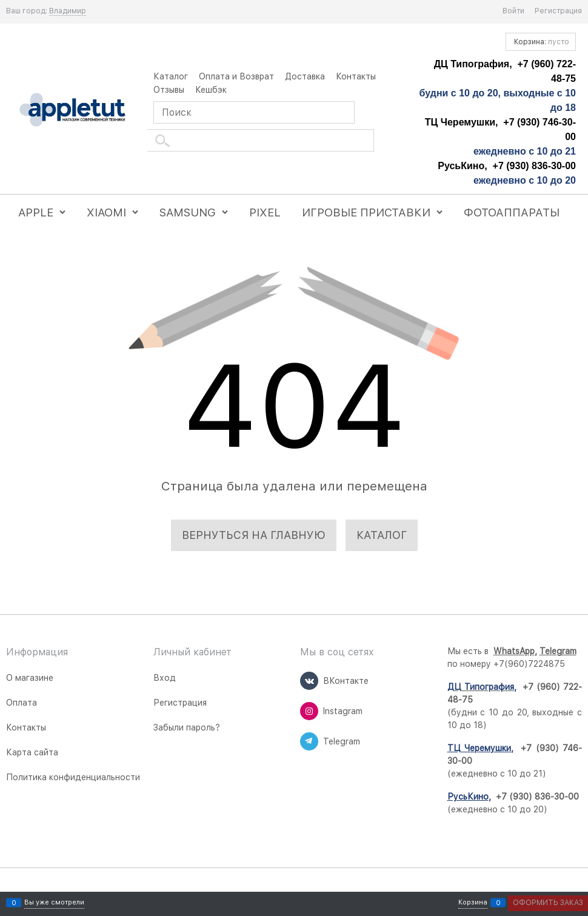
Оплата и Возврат (236, 76)
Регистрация (558, 11)
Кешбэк (211, 90)
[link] (68, 11)
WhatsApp (514, 651)
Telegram (558, 651)
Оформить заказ (548, 903)
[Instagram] (309, 711)
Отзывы (169, 90)
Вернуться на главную (254, 535)
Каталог (171, 76)
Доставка (305, 76)
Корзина (473, 903)
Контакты (356, 76)
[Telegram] (309, 741)
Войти (513, 11)
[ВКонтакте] (309, 681)
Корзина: (541, 42)
